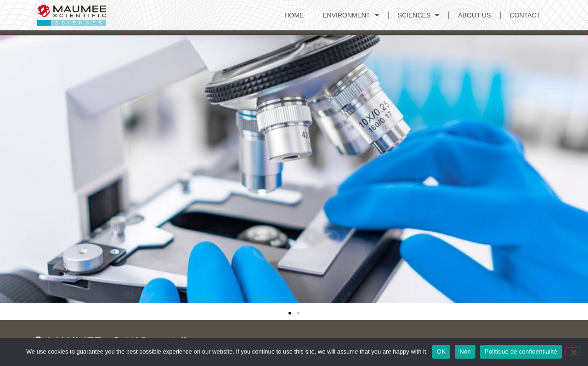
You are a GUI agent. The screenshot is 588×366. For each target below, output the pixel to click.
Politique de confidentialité (521, 352)
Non (465, 352)
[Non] (573, 351)
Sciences (419, 15)
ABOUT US (474, 15)
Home (294, 15)
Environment (351, 15)
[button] (9, 171)
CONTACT (525, 15)
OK (441, 352)
